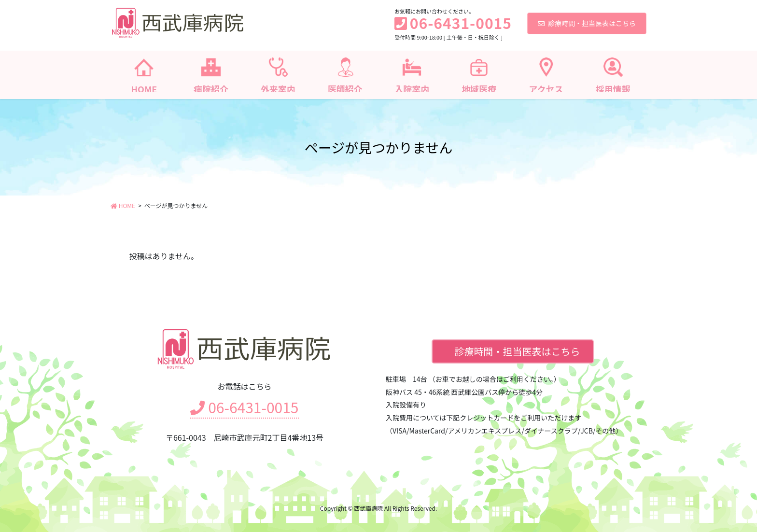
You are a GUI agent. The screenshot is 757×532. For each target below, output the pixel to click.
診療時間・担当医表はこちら (587, 23)
